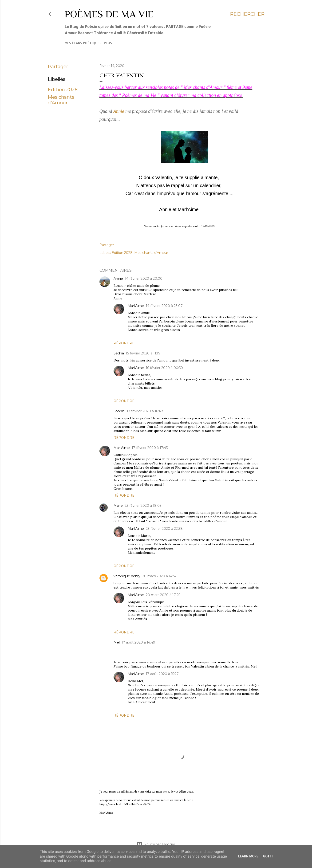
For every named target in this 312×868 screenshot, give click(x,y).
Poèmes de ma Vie (109, 14)
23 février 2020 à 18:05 (143, 506)
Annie (119, 111)
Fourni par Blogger (156, 844)
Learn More (248, 856)
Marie (118, 506)
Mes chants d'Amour (61, 100)
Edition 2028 (63, 90)
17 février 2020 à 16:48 (145, 411)
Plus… (110, 43)
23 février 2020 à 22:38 (164, 529)
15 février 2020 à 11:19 (143, 353)
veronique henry (127, 576)
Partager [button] (58, 67)
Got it (268, 856)
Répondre (124, 343)
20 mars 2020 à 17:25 (163, 595)
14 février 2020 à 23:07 (164, 306)
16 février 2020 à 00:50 (164, 368)
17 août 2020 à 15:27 (162, 674)
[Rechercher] (247, 14)
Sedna (119, 353)
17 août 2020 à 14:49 (138, 642)
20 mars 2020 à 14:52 (159, 576)
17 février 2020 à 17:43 (150, 448)
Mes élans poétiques (83, 43)
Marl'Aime (136, 306)
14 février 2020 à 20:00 (144, 279)
